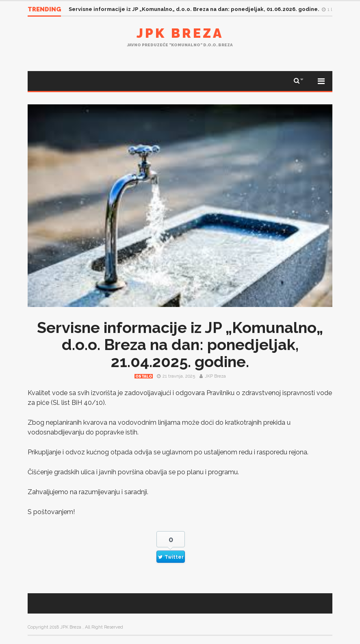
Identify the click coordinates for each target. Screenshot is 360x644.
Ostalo (144, 376)
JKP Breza (215, 376)
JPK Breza (180, 33)
